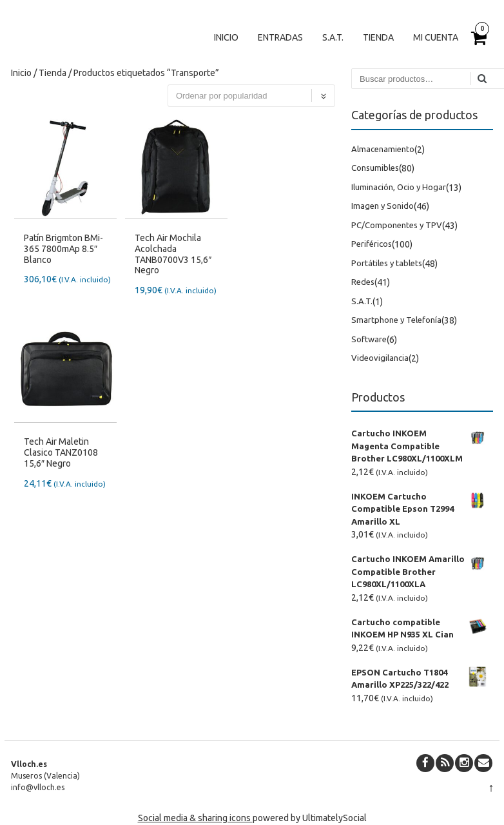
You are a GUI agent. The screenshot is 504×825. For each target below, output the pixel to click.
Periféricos (372, 244)
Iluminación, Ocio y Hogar (399, 187)
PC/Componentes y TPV (397, 225)
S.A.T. (333, 37)
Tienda (378, 37)
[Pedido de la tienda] (251, 96)
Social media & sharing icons (195, 818)
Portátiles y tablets (387, 263)
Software (369, 339)
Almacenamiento (383, 149)
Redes (363, 282)
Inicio (226, 37)
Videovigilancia (380, 358)
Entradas (280, 37)
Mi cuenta (436, 37)
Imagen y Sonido (383, 206)
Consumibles (375, 168)
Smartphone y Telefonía (396, 320)
